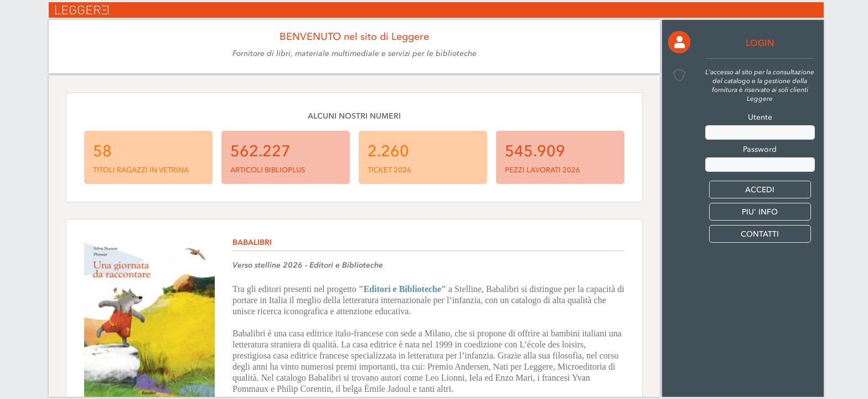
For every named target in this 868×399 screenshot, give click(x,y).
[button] (679, 42)
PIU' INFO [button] (760, 212)
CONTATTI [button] (760, 234)
